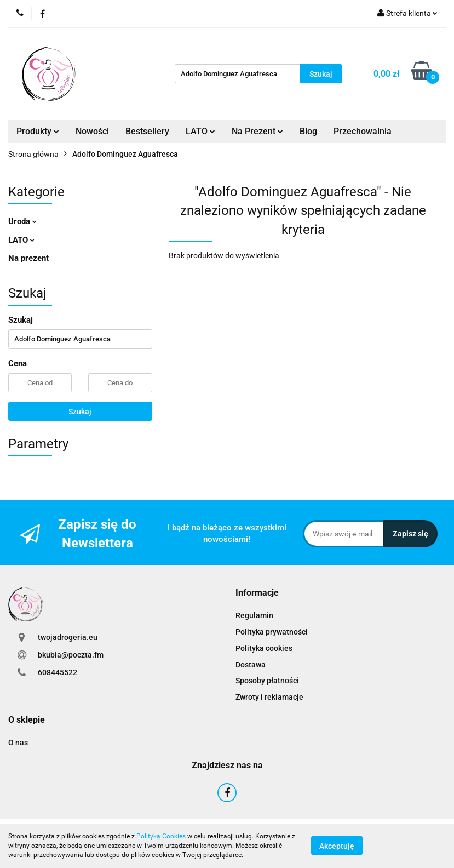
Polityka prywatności (272, 632)
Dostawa (251, 665)
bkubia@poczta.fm (71, 655)
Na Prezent (257, 131)
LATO (200, 131)
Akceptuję (337, 846)
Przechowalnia (363, 131)
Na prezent (28, 258)
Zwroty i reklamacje (269, 697)
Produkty (38, 131)
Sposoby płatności (267, 681)
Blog (308, 131)
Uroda (22, 221)
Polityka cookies (264, 648)
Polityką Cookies (161, 836)
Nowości (92, 131)
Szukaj (80, 412)
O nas (18, 743)
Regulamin (254, 615)
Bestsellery (147, 131)
